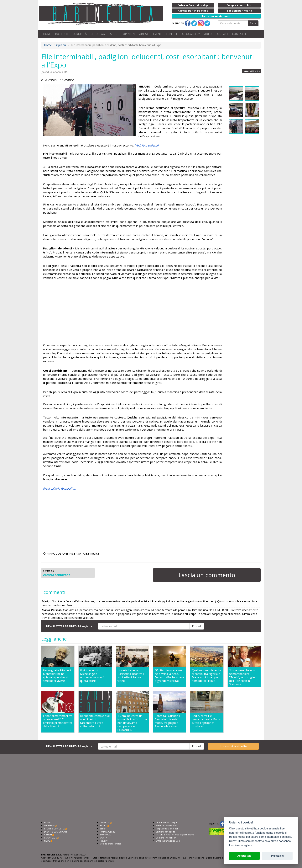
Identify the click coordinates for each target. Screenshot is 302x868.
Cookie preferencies (111, 844)
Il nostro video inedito (233, 746)
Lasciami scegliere (241, 845)
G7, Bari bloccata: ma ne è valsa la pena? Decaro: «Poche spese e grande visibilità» (170, 676)
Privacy (104, 841)
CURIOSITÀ (80, 34)
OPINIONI (129, 34)
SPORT (115, 34)
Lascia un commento (207, 575)
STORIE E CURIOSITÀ (54, 829)
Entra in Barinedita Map (168, 841)
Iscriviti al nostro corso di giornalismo (175, 835)
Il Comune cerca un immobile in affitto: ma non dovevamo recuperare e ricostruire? (132, 723)
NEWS (47, 841)
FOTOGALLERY (190, 34)
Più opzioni (277, 856)
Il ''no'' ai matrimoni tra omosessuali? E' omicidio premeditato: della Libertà (58, 721)
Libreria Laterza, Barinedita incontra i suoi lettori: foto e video (131, 676)
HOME (47, 34)
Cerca (253, 23)
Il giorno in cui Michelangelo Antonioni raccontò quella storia (92, 676)
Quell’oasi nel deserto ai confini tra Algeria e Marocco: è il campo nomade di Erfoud (206, 676)
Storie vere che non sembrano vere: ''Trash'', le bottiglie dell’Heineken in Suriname (242, 677)
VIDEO (208, 34)
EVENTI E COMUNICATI (55, 832)
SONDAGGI (106, 835)
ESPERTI (172, 34)
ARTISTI (144, 34)
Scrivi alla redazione (166, 825)
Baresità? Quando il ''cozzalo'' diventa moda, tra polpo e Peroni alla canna (167, 721)
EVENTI (158, 34)
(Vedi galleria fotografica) (60, 488)
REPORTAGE (98, 34)
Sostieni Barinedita (165, 832)
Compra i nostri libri (166, 838)
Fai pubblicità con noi (167, 829)
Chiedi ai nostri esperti (167, 822)
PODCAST (222, 34)
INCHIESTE (62, 34)
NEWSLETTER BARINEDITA (70, 626)
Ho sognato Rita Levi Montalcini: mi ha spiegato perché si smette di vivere (57, 676)
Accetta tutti (244, 856)
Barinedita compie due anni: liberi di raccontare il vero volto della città (95, 721)
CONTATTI (239, 34)
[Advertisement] (132, 312)
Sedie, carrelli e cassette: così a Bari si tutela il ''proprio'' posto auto (207, 721)
